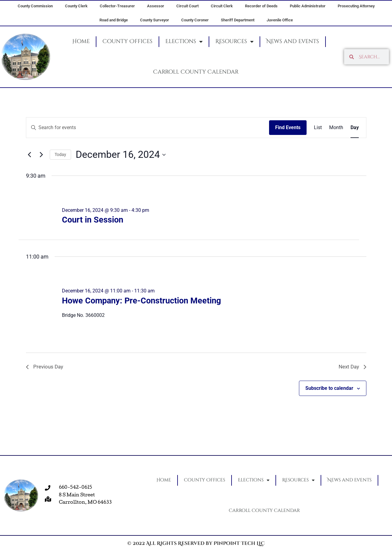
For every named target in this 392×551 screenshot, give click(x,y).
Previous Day (45, 367)
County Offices (128, 41)
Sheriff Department (238, 20)
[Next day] (41, 155)
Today (60, 154)
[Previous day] (30, 155)
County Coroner (195, 20)
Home (81, 41)
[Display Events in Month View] (336, 128)
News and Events (293, 41)
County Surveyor (155, 20)
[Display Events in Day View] (355, 128)
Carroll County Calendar (196, 72)
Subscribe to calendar (329, 389)
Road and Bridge (114, 20)
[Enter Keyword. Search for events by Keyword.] (148, 128)
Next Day (352, 367)
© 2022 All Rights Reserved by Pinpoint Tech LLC (196, 543)
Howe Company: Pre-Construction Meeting (141, 301)
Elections (184, 42)
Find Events (288, 127)
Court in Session (93, 220)
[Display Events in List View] (318, 128)
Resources (234, 42)
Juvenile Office (280, 20)
